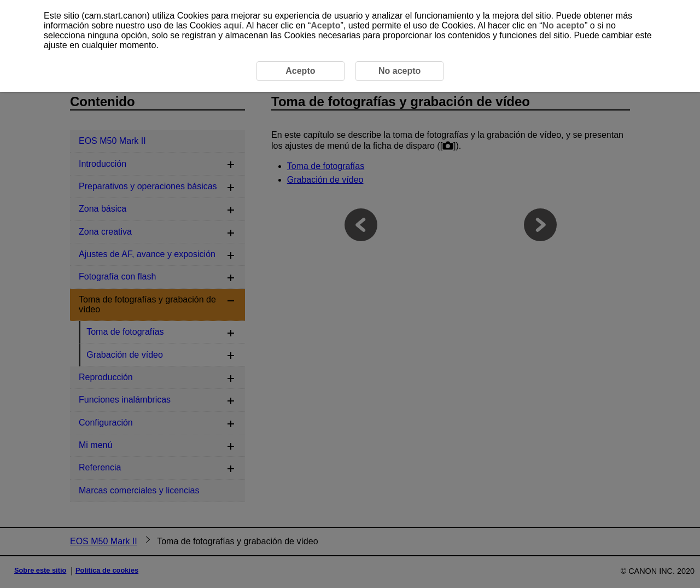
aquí (233, 25)
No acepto (564, 25)
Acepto (325, 25)
